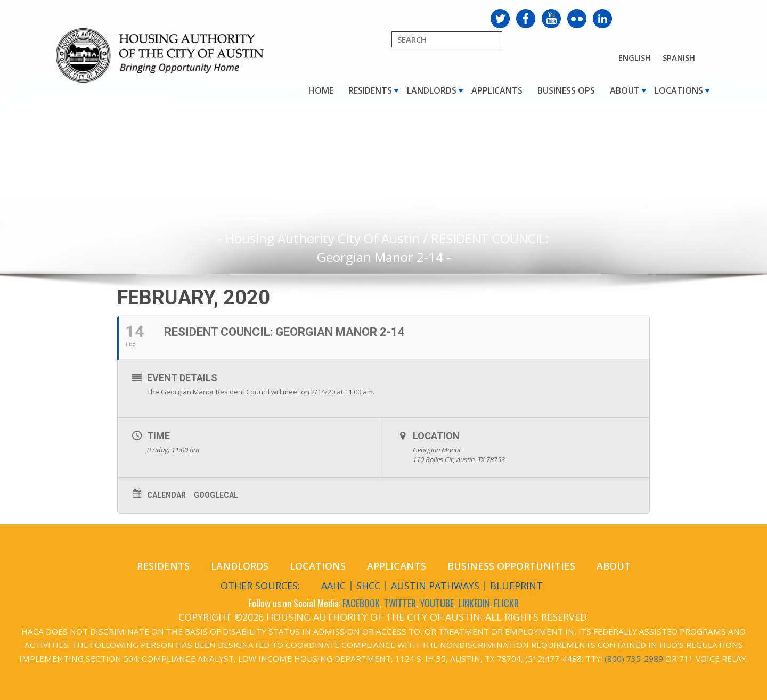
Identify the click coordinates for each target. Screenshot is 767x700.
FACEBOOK (361, 603)
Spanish (679, 57)
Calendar (166, 495)
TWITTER (400, 603)
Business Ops (566, 90)
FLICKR (506, 603)
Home (321, 90)
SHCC (368, 586)
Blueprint (516, 586)
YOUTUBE (437, 603)
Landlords (432, 90)
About (625, 90)
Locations (679, 90)
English (635, 57)
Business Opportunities (511, 566)
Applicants (497, 90)
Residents (370, 90)
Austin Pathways (435, 586)
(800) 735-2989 (634, 658)
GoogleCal (216, 495)
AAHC (333, 586)
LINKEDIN (474, 603)
